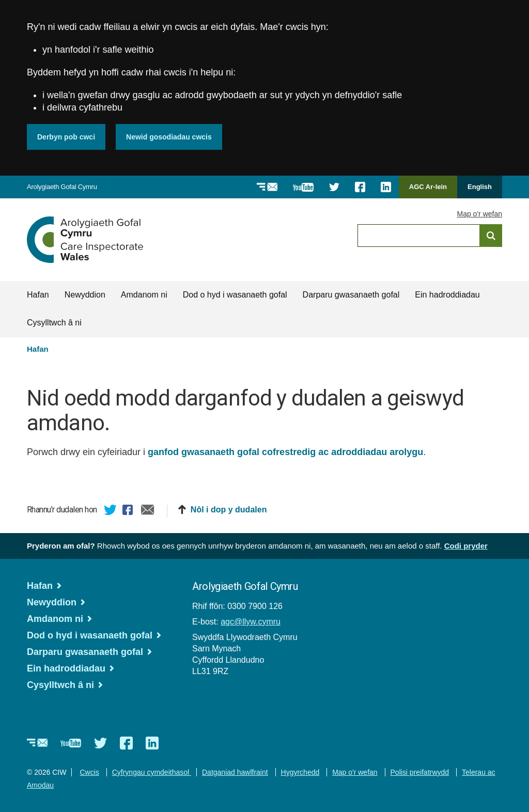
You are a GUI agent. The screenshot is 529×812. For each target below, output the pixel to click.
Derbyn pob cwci (66, 137)
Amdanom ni (144, 295)
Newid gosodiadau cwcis (169, 137)
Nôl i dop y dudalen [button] (229, 510)
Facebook (129, 511)
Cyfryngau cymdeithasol (152, 772)
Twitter (111, 511)
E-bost (148, 511)
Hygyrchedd (300, 772)
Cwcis (89, 772)
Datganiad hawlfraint (235, 772)
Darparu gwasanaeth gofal (351, 295)
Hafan (38, 295)
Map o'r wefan (480, 214)
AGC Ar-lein (431, 190)
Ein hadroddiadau (447, 295)
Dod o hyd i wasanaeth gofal (235, 295)
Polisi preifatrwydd (420, 772)
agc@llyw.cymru (251, 622)
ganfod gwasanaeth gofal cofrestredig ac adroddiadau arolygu (285, 452)
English (480, 187)
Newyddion (85, 295)
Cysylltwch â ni (54, 323)
